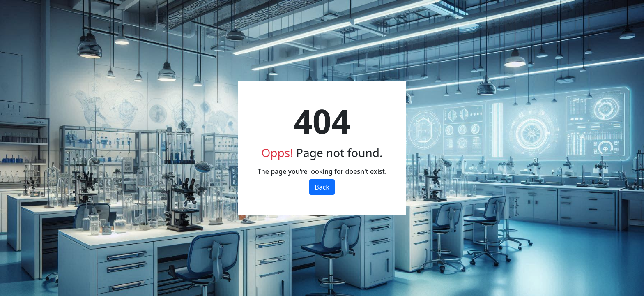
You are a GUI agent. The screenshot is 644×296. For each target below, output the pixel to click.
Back (322, 187)
